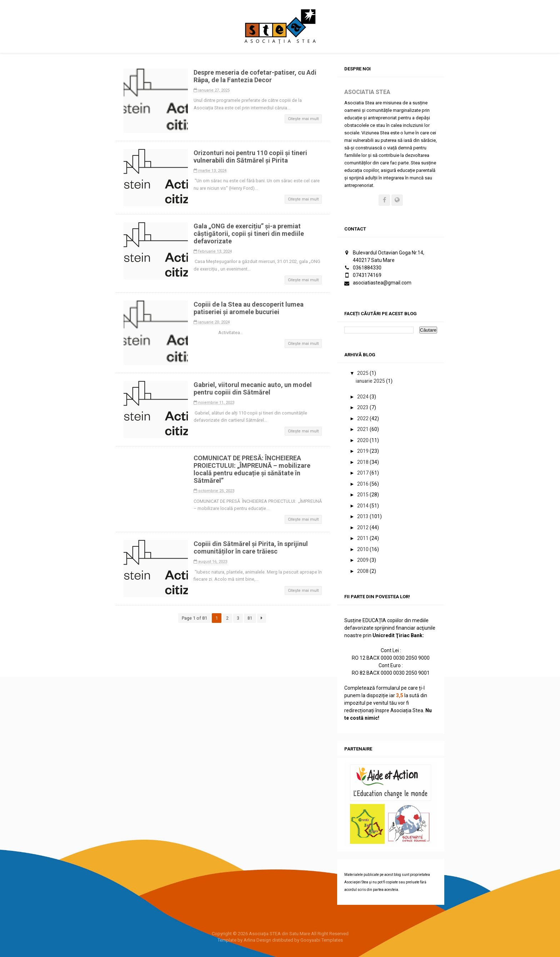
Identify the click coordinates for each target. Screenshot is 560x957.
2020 (363, 440)
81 (250, 618)
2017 (363, 473)
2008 (363, 571)
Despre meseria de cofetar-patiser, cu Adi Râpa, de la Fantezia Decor (256, 76)
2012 (363, 527)
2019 (363, 451)
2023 (363, 408)
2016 (363, 484)
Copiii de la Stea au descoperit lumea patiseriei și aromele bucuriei (250, 308)
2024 (363, 397)
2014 (363, 506)
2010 (363, 549)
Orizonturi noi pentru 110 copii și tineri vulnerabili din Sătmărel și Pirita (252, 157)
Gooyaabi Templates (322, 940)
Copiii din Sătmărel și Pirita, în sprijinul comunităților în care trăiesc (252, 547)
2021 (363, 430)
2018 (363, 462)
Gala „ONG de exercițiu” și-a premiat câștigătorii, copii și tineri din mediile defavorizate (250, 234)
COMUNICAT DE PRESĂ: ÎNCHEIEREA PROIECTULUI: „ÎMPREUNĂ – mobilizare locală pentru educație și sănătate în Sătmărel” (253, 469)
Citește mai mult (303, 119)
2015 (363, 495)
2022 (363, 418)
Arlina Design (257, 940)
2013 (363, 517)
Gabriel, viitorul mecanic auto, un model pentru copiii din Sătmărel (254, 388)
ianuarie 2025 (371, 381)
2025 (363, 373)
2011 (363, 539)
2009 (363, 560)
